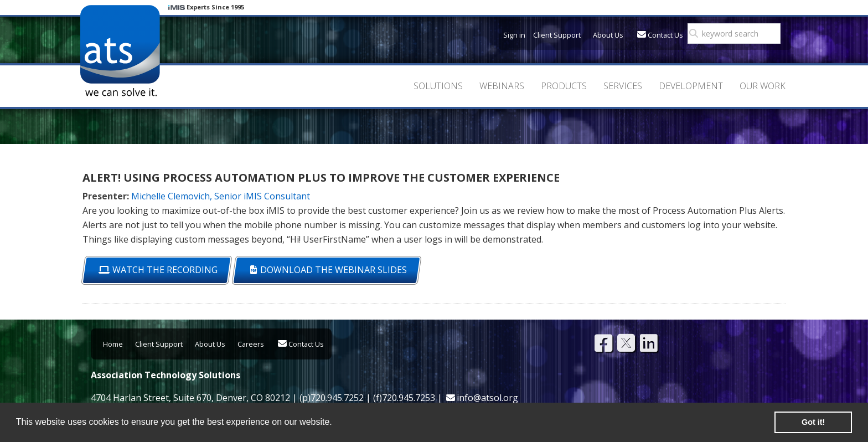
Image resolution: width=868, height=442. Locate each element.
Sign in (514, 35)
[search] (737, 34)
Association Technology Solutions (120, 51)
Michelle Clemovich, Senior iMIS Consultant (221, 196)
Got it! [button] (813, 422)
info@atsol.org (487, 398)
